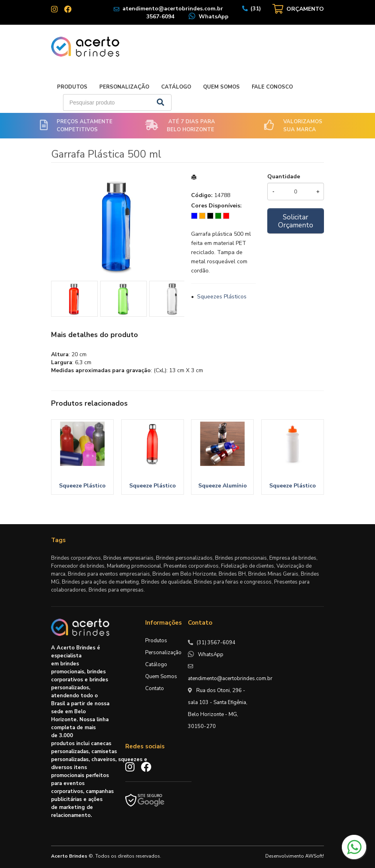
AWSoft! (315, 856)
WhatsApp (214, 17)
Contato (155, 688)
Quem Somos (221, 87)
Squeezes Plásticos (222, 297)
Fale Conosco (272, 87)
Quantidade (284, 177)
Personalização (124, 87)
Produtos (72, 87)
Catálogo (176, 87)
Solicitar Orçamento (296, 221)
